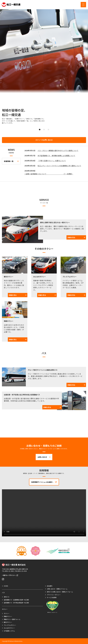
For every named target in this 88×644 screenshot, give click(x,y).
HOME (6, 586)
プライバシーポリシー (54, 595)
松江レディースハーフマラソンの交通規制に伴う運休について (59, 166)
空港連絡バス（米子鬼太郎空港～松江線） (17, 603)
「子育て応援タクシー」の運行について (52, 161)
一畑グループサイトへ (10, 575)
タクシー (7, 613)
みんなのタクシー (9, 628)
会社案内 (50, 586)
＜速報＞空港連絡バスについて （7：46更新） (49, 174)
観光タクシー (8, 622)
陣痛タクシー (8, 616)
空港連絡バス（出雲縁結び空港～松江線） (17, 600)
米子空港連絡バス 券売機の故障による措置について (56, 156)
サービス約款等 (52, 597)
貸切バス (7, 597)
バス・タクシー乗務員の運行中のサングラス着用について (58, 150)
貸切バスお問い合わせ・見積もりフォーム (60, 592)
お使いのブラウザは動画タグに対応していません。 (44, 513)
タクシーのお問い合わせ (44, 140)
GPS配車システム (9, 631)
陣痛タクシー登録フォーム (12, 619)
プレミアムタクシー (10, 625)
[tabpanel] (44, 68)
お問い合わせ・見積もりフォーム (57, 589)
